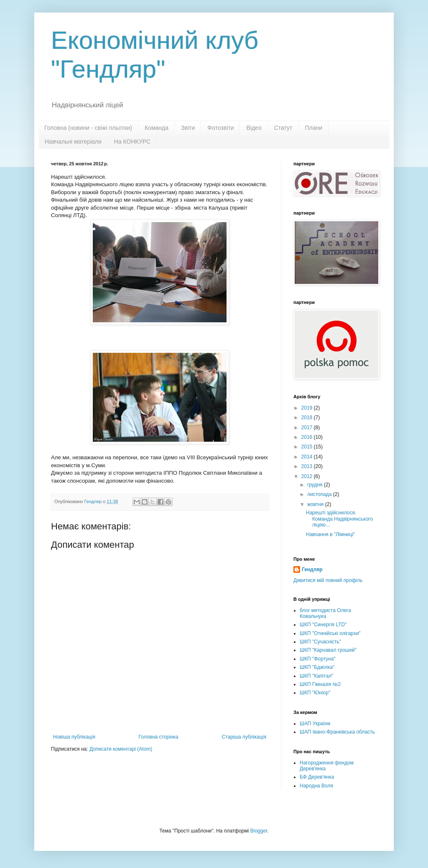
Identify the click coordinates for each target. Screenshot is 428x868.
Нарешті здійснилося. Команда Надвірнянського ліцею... (339, 519)
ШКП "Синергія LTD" (323, 625)
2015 (308, 447)
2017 (308, 428)
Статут (283, 128)
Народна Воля (316, 786)
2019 (308, 408)
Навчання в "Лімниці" (330, 534)
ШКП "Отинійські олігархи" (330, 633)
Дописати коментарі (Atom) (121, 749)
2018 (308, 418)
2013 (308, 466)
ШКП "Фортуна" (318, 659)
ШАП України (315, 724)
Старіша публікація (244, 737)
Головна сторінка (159, 737)
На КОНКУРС (132, 142)
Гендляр (312, 569)
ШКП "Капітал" (316, 676)
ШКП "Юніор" (315, 693)
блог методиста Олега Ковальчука (325, 613)
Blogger (259, 831)
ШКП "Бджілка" (317, 667)
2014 (308, 457)
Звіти (188, 128)
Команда (157, 128)
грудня (316, 485)
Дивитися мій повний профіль (328, 580)
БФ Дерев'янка (317, 777)
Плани (314, 128)
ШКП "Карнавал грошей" (328, 650)
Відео (254, 128)
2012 (308, 476)
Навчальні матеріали (73, 142)
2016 (308, 437)
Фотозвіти (220, 128)
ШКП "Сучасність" (320, 642)
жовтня (316, 504)
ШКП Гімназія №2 (320, 684)
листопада (320, 494)
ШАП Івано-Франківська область (337, 732)
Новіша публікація (74, 737)
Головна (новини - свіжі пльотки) (88, 128)
